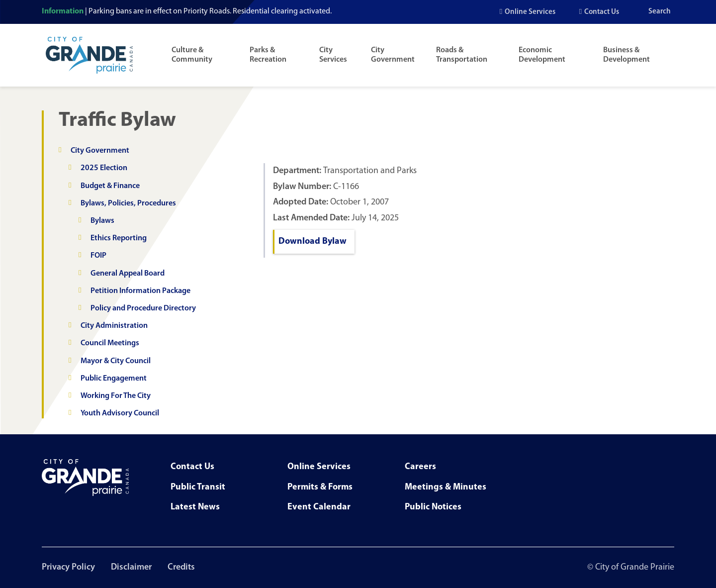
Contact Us (602, 12)
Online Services (530, 12)
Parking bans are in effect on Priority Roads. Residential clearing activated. (210, 11)
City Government (393, 55)
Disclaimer (131, 567)
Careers (420, 467)
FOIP (98, 256)
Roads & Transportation (462, 55)
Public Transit (198, 487)
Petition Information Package (140, 291)
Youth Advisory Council (120, 413)
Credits (181, 567)
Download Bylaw (313, 242)
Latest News (195, 507)
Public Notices (433, 507)
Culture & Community (192, 55)
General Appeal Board (128, 274)
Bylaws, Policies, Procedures (128, 203)
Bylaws (102, 221)
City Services (333, 55)
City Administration (114, 326)
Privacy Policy (68, 567)
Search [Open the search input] (660, 12)
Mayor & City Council (116, 361)
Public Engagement (114, 379)
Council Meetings (110, 343)
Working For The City (116, 396)
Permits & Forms (320, 487)
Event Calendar (319, 507)
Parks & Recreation (268, 55)
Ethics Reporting (119, 238)
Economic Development (542, 55)
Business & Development (626, 55)
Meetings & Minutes (446, 487)
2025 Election (104, 168)
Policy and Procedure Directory (143, 308)
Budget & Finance (110, 186)
